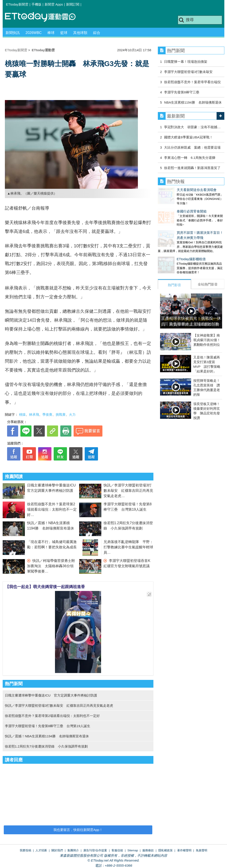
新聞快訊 (13, 33)
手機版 (36, 4)
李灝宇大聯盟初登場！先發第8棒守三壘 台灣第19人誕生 (48, 726)
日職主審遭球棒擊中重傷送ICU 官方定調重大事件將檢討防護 (51, 695)
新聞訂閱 (73, 4)
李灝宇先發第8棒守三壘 (182, 92)
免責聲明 (202, 850)
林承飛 (34, 414)
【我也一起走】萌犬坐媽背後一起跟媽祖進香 (45, 587)
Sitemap (133, 850)
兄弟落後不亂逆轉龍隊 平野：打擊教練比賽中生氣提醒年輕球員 (128, 547)
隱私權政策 (165, 850)
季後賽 (47, 414)
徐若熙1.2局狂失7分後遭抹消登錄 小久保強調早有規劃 (46, 746)
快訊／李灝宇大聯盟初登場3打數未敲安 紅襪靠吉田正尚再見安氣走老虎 (128, 491)
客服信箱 (117, 850)
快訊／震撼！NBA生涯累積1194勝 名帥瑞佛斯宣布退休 (47, 736)
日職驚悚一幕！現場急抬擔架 (186, 62)
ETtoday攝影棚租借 (172, 250)
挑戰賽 (61, 414)
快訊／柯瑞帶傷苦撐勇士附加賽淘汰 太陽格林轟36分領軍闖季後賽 (51, 566)
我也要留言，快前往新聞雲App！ (78, 830)
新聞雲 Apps (54, 4)
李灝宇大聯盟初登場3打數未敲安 (188, 72)
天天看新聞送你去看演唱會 (178, 190)
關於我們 (57, 850)
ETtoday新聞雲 (17, 4)
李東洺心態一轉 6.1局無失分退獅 (190, 158)
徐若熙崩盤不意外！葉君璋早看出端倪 (192, 82)
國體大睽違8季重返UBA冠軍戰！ (188, 137)
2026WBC (34, 33)
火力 (72, 414)
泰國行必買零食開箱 (173, 207)
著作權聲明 (184, 850)
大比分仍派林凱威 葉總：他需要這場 (192, 147)
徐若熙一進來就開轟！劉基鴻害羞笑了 (192, 168)
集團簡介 (73, 850)
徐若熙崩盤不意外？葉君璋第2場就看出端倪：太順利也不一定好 (52, 509)
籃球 (64, 33)
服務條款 (148, 850)
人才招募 (41, 850)
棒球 (51, 33)
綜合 (97, 33)
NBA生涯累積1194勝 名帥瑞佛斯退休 (193, 102)
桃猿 (22, 414)
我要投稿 (25, 850)
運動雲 (44, 17)
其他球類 (80, 33)
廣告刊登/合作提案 (95, 850)
